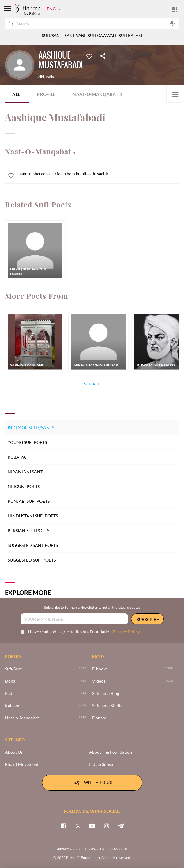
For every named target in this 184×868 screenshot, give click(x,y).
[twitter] (78, 826)
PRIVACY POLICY (68, 849)
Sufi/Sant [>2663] (13, 669)
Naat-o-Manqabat (98, 94)
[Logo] (28, 10)
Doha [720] (10, 681)
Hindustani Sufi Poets (33, 516)
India (50, 77)
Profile (46, 94)
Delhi (40, 77)
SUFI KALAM (130, 36)
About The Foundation (111, 752)
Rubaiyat (18, 457)
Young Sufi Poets (27, 442)
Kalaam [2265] (12, 706)
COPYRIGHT (119, 849)
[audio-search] (172, 23)
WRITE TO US (92, 783)
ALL (16, 94)
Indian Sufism (102, 764)
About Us (14, 752)
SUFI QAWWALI (102, 36)
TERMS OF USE (95, 849)
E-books (100, 669)
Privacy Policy (126, 632)
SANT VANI (75, 36)
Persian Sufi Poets (28, 531)
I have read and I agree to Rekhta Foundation (80, 632)
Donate (99, 718)
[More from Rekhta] (175, 9)
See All (92, 384)
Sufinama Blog (106, 693)
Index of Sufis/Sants (31, 428)
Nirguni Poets (24, 486)
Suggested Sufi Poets (32, 560)
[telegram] (121, 826)
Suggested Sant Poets (33, 545)
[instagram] (107, 826)
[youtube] (92, 826)
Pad (9, 693)
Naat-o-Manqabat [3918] (22, 718)
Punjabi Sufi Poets (29, 501)
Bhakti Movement (22, 764)
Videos (99, 681)
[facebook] (63, 826)
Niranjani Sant (25, 472)
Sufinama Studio (107, 706)
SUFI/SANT (52, 36)
